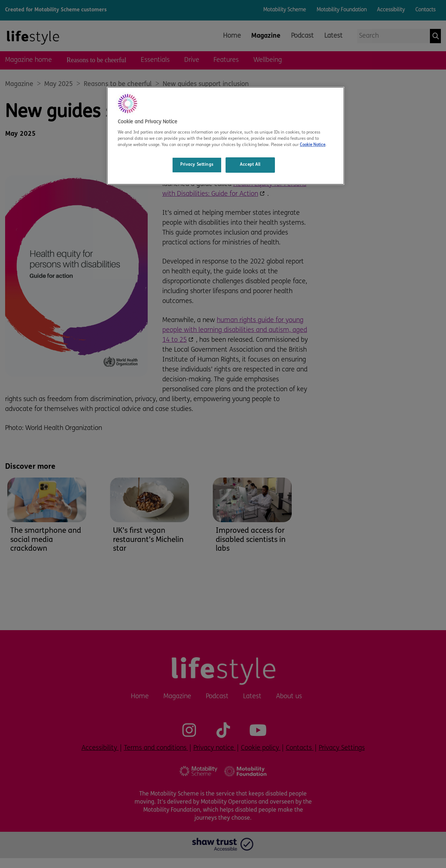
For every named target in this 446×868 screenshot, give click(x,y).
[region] (226, 136)
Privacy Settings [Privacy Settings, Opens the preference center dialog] (197, 165)
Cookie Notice (313, 145)
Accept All (250, 165)
